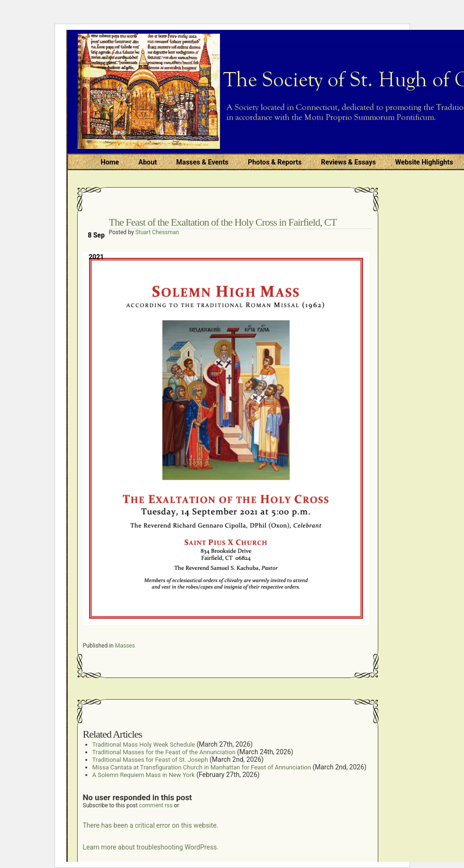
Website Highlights (424, 162)
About (148, 162)
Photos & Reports (275, 162)
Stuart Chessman (157, 232)
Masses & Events (202, 162)
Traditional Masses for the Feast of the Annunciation (164, 752)
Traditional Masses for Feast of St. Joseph (150, 760)
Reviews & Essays (348, 162)
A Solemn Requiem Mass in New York (144, 775)
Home (110, 162)
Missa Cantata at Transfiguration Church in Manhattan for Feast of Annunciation (202, 767)
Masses (125, 646)
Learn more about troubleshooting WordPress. (151, 847)
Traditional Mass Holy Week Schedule (144, 745)
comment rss (156, 805)
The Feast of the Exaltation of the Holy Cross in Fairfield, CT (223, 222)
